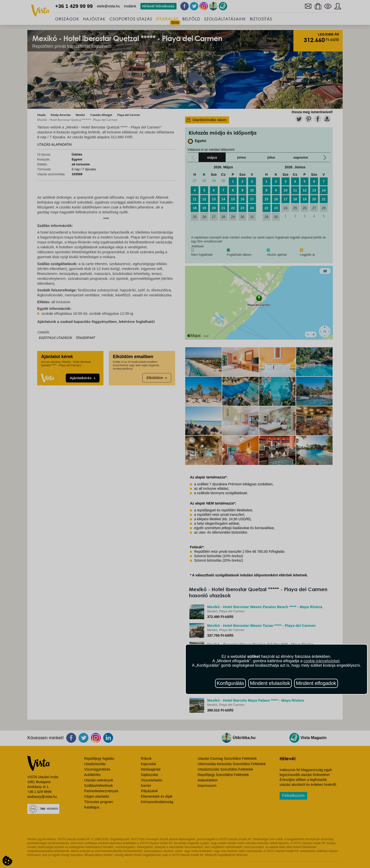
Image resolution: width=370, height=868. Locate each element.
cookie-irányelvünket (321, 661)
